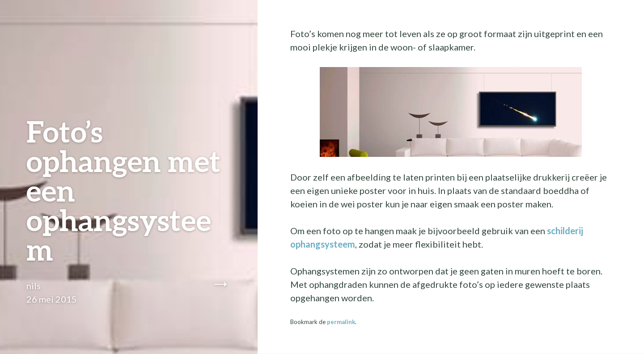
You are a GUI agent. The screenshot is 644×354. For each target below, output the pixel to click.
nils (34, 286)
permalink (341, 322)
